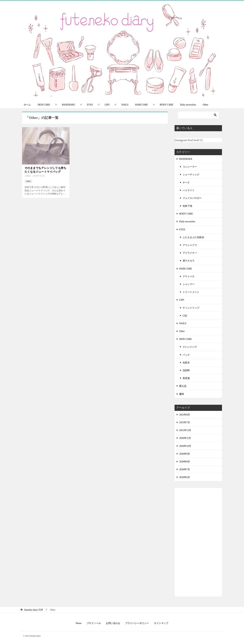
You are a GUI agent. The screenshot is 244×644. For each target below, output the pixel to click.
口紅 (185, 316)
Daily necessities (188, 105)
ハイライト (189, 190)
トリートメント (191, 292)
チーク (186, 183)
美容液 (186, 378)
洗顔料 (186, 370)
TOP (34, 610)
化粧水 (186, 363)
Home (79, 623)
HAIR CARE (142, 105)
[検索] (198, 115)
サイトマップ (161, 623)
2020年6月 (185, 477)
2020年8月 (185, 462)
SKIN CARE (44, 105)
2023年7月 (185, 422)
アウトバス (189, 276)
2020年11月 (185, 438)
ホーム (27, 105)
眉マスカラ (189, 261)
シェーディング (191, 175)
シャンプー (189, 284)
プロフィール (94, 623)
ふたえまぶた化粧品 (193, 237)
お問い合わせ (113, 623)
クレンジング (190, 347)
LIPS (107, 105)
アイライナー (190, 253)
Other (206, 105)
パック (186, 355)
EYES (90, 105)
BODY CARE (167, 105)
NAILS (125, 105)
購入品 (183, 386)
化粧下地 (187, 206)
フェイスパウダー (192, 198)
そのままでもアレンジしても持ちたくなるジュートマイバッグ (45, 170)
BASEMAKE (69, 105)
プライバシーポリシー (137, 623)
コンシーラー (190, 167)
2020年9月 (185, 454)
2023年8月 (185, 415)
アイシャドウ (190, 245)
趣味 (182, 394)
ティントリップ (191, 308)
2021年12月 (185, 430)
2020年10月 (185, 446)
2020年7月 (185, 469)
